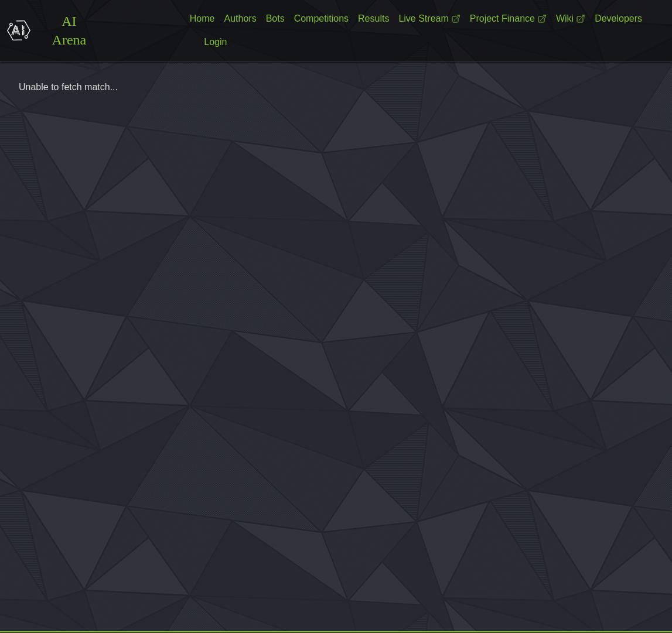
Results (373, 18)
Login (215, 42)
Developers (618, 18)
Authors (241, 18)
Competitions (321, 18)
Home (202, 18)
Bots (275, 18)
